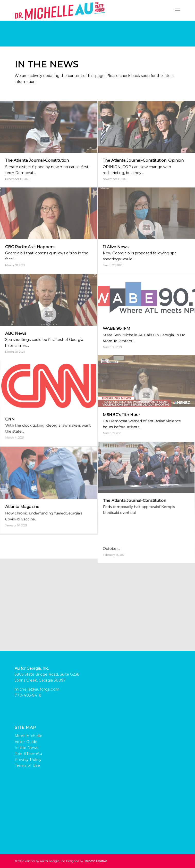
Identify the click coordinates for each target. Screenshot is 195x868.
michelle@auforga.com (37, 689)
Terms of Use (27, 765)
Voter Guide (26, 742)
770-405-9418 (28, 695)
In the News (27, 748)
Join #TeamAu (28, 754)
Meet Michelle (28, 736)
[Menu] (178, 10)
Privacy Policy (28, 760)
